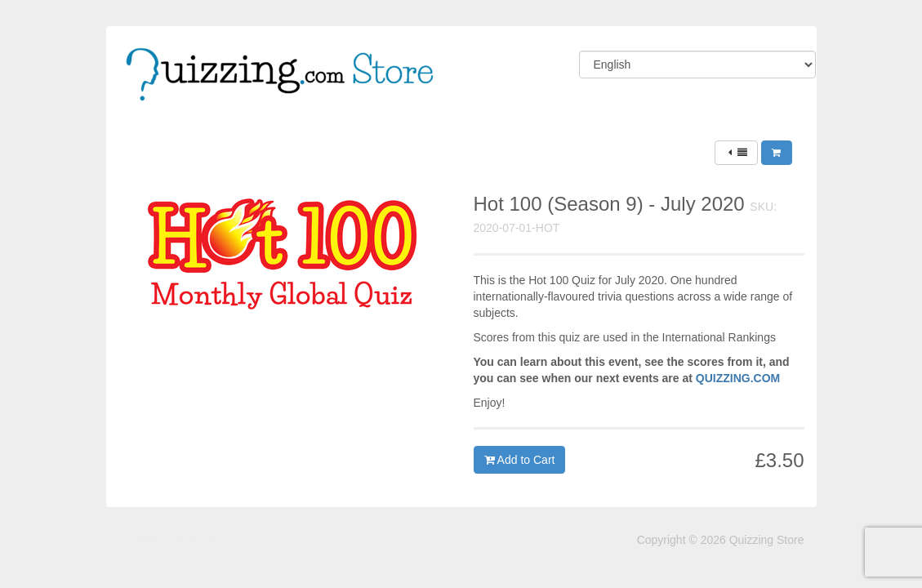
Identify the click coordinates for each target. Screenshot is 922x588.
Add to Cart (520, 460)
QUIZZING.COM (738, 378)
